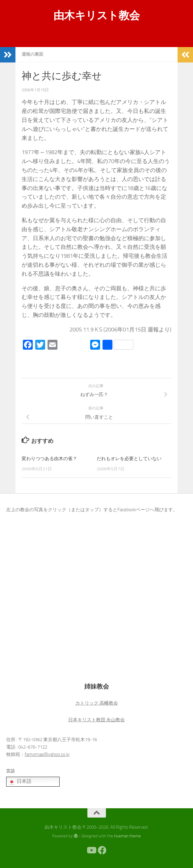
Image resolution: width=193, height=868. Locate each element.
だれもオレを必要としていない (129, 459)
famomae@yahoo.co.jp (47, 754)
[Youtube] (91, 850)
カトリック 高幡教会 (97, 703)
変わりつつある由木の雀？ (49, 459)
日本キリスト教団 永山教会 (96, 720)
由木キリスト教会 (97, 16)
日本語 (20, 782)
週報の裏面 (32, 54)
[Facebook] (102, 850)
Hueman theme (127, 836)
